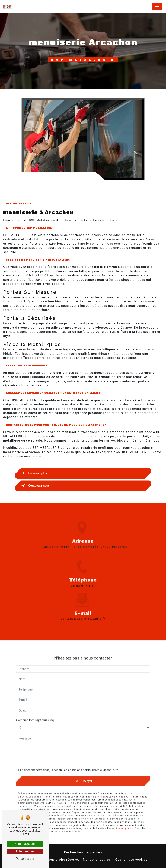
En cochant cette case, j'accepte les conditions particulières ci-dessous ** (69, 762)
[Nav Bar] (157, 7)
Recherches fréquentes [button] (83, 852)
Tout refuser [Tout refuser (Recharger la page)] (25, 851)
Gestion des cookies (131, 860)
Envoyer (87, 773)
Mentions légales (97, 860)
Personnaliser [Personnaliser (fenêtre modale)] (25, 859)
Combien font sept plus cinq (35, 713)
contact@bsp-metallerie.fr (83, 611)
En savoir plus (34, 473)
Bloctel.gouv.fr (125, 821)
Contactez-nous (35, 486)
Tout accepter (25, 844)
